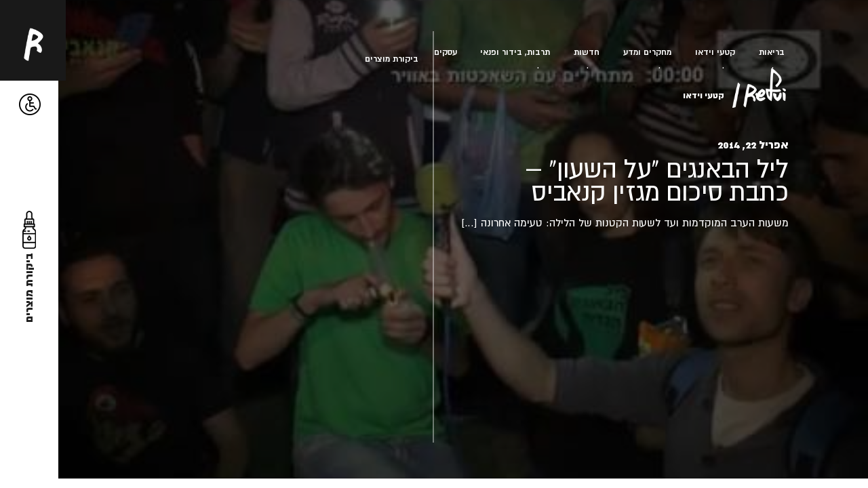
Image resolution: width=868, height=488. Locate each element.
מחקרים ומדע (647, 52)
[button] (30, 105)
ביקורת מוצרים (392, 59)
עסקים (446, 52)
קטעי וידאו (715, 52)
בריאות (772, 52)
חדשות (587, 52)
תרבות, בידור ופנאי (515, 52)
